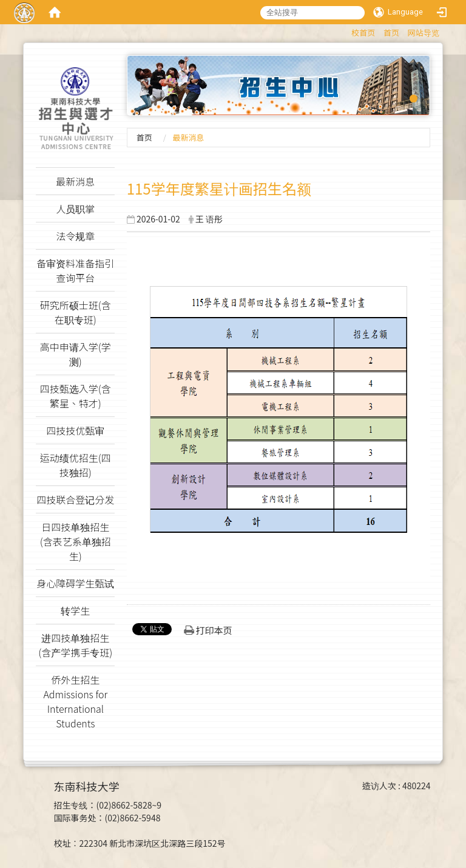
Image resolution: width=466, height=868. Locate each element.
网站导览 (424, 32)
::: (346, 31)
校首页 (363, 32)
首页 (391, 32)
